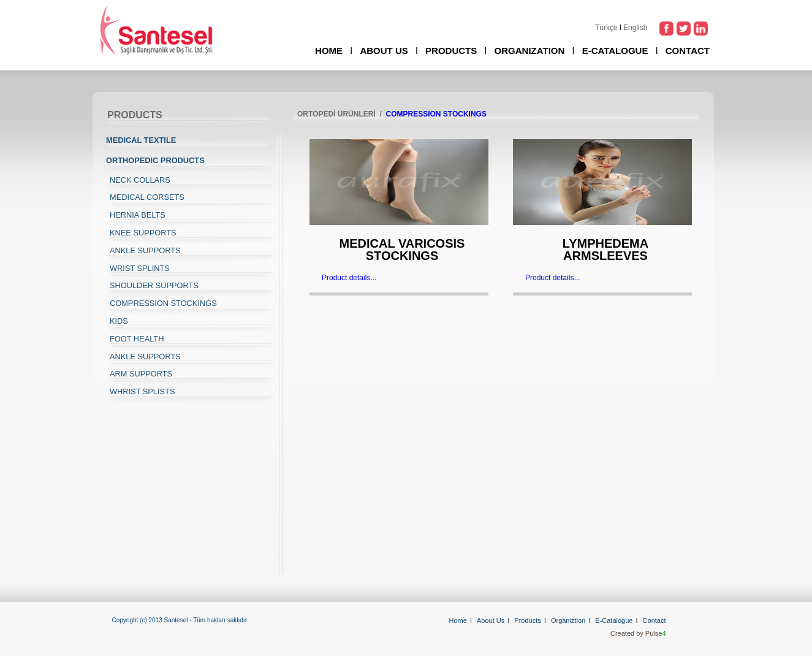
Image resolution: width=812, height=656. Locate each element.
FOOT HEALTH (137, 339)
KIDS (119, 321)
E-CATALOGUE (615, 51)
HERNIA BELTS (138, 215)
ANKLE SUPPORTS (145, 250)
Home (458, 620)
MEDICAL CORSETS (147, 197)
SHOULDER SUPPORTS (154, 285)
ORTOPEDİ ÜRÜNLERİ (336, 114)
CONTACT (688, 51)
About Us (491, 620)
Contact (655, 620)
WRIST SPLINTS (140, 268)
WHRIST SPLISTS (142, 391)
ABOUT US (384, 51)
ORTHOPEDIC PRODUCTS (155, 160)
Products (527, 620)
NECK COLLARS (140, 180)
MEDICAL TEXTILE (141, 140)
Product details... (349, 278)
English (635, 28)
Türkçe (606, 28)
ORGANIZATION (530, 51)
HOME (329, 51)
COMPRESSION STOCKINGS (163, 303)
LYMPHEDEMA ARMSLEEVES (605, 250)
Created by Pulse (638, 633)
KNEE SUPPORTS (143, 233)
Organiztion (568, 620)
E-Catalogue (614, 620)
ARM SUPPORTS (141, 374)
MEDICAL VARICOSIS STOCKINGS (402, 250)
